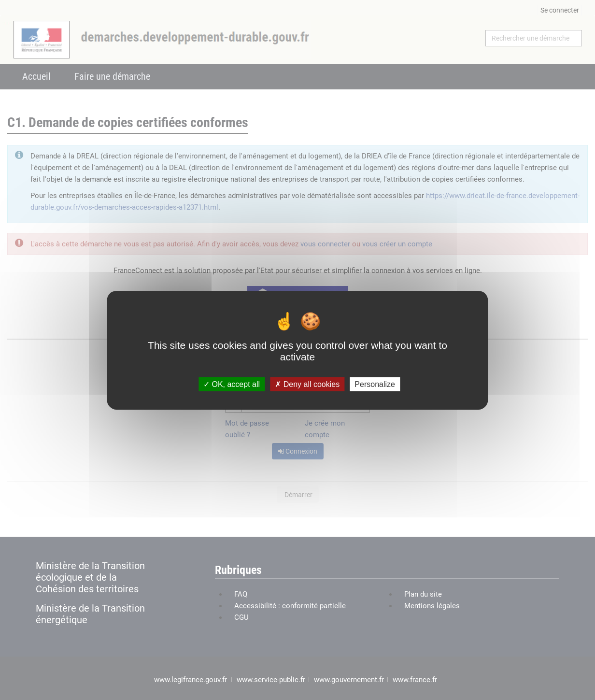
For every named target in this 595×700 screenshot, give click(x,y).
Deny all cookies (307, 384)
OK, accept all (232, 384)
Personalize (375, 384)
